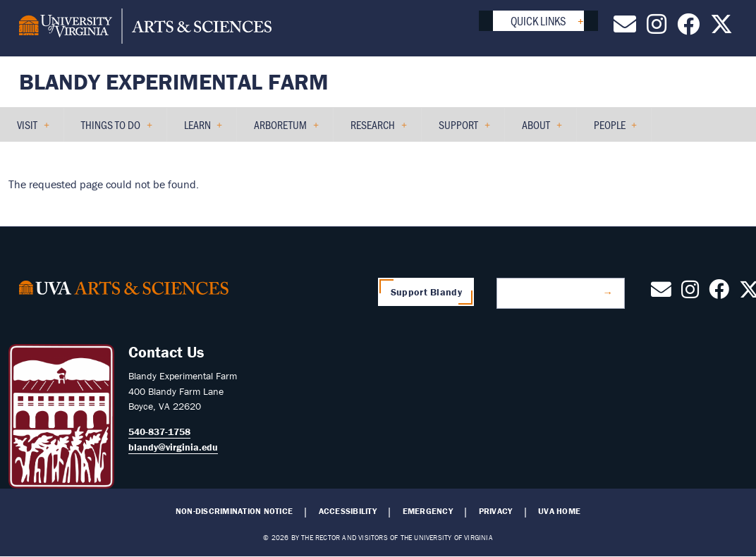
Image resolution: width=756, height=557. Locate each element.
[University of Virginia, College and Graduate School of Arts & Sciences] (145, 28)
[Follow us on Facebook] (688, 28)
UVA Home (559, 511)
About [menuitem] (536, 129)
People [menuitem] (610, 129)
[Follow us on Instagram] (657, 28)
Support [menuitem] (459, 129)
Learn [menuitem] (198, 129)
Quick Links (538, 20)
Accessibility (348, 511)
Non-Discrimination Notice (234, 511)
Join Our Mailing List (554, 293)
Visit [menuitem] (28, 129)
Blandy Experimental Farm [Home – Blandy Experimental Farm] (174, 81)
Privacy (496, 511)
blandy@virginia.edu (173, 447)
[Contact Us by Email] (625, 28)
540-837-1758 (159, 431)
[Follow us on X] (721, 28)
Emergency (428, 511)
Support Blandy (426, 292)
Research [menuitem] (373, 129)
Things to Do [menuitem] (111, 129)
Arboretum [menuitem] (281, 129)
